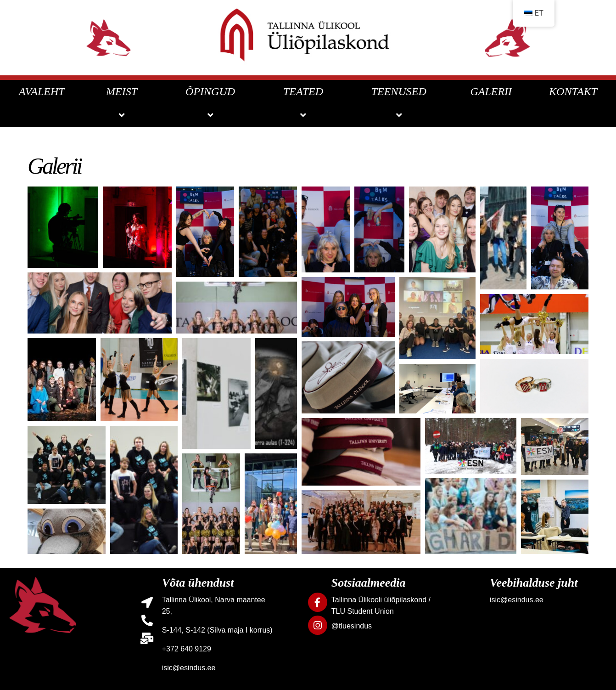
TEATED (305, 103)
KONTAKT (573, 91)
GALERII (491, 91)
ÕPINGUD (212, 103)
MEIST (123, 103)
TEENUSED (400, 103)
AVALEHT (42, 91)
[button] (63, 227)
